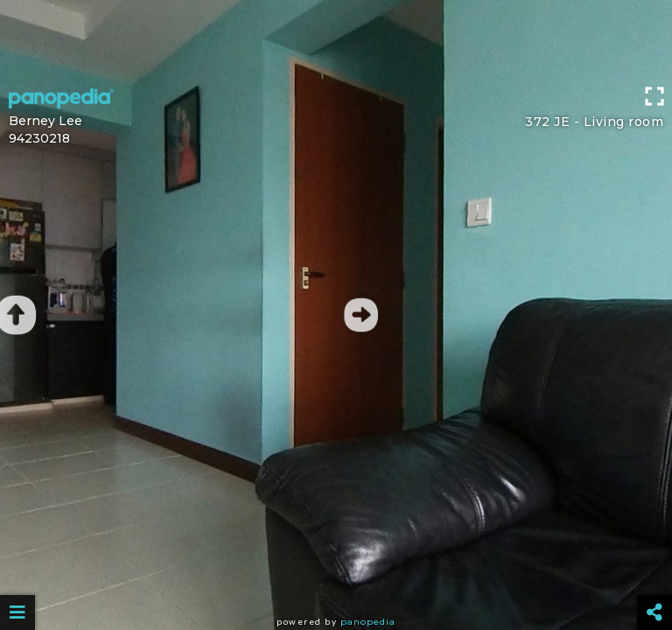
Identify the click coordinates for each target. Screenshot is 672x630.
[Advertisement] (336, 39)
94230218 (39, 138)
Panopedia (368, 622)
